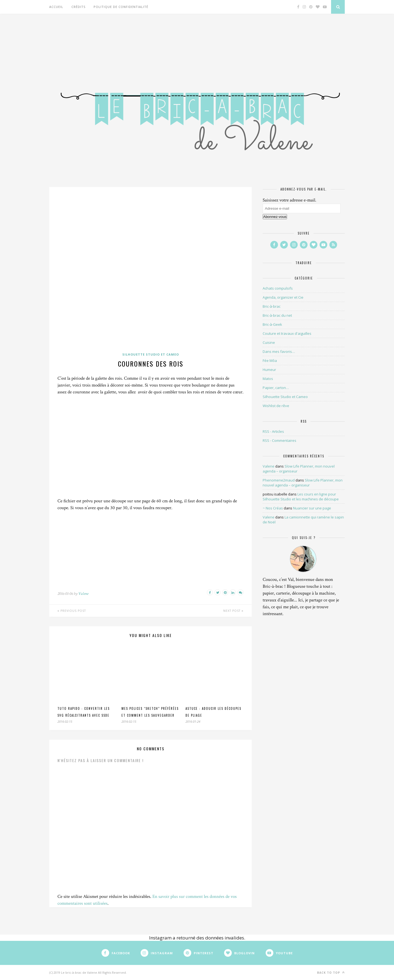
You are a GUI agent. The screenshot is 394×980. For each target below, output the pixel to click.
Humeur (269, 370)
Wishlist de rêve (276, 406)
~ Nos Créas (273, 508)
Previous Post (72, 611)
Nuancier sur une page (312, 508)
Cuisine (269, 342)
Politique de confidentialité (121, 7)
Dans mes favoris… (279, 351)
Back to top (331, 972)
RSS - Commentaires (279, 440)
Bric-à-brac (272, 306)
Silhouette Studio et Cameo (151, 354)
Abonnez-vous (275, 217)
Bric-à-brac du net (277, 315)
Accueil (56, 7)
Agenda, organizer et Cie (283, 297)
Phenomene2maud (279, 480)
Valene (83, 594)
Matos (268, 379)
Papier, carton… (276, 388)
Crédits (78, 7)
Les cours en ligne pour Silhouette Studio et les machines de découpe (301, 497)
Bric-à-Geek (272, 324)
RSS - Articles (273, 431)
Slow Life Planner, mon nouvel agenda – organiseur (303, 483)
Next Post (233, 611)
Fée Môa (270, 361)
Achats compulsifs (278, 288)
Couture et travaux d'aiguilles (287, 333)
